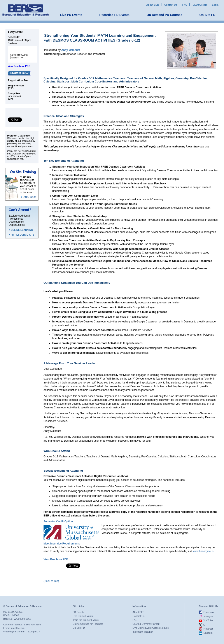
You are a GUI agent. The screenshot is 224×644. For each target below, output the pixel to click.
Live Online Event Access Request (151, 628)
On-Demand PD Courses (164, 15)
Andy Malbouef (71, 50)
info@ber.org (18, 628)
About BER (153, 5)
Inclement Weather (143, 632)
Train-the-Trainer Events (86, 620)
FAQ (185, 5)
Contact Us (171, 5)
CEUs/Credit (200, 5)
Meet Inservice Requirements (62, 544)
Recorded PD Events (114, 15)
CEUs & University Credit (146, 624)
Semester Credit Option (58, 521)
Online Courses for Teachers (88, 624)
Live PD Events (71, 15)
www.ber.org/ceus (203, 551)
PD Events (78, 612)
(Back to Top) (51, 581)
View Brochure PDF (19, 66)
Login (215, 5)
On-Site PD (207, 15)
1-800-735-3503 (32, 625)
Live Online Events (83, 616)
